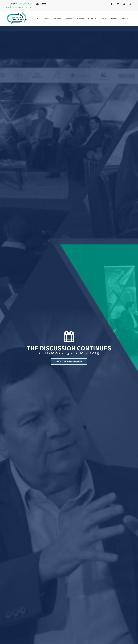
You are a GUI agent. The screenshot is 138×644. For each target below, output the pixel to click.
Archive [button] (113, 19)
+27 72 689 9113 (25, 4)
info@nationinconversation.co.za (21, 7)
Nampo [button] (81, 19)
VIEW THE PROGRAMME (69, 361)
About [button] (103, 19)
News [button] (46, 19)
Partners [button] (92, 19)
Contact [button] (125, 19)
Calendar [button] (69, 19)
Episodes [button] (57, 19)
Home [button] (37, 19)
